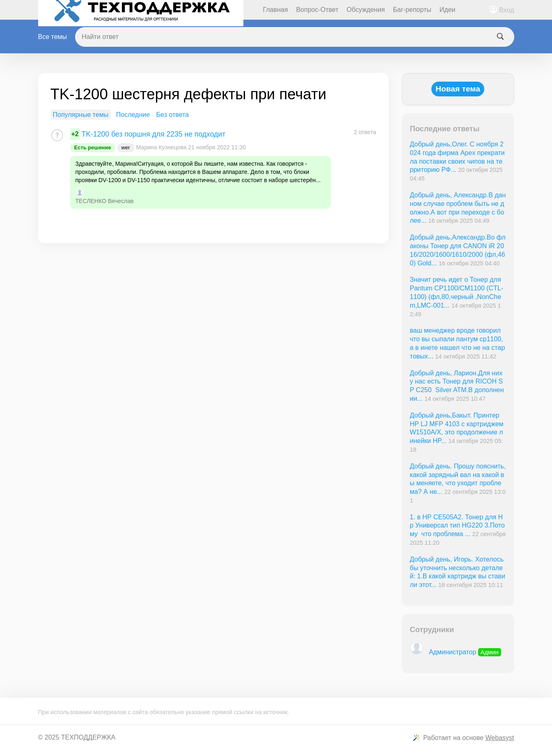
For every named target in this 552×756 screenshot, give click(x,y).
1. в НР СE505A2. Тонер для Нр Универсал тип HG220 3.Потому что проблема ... (457, 526)
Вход (506, 10)
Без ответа (173, 115)
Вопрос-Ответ (317, 10)
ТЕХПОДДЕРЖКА (88, 737)
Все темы (53, 37)
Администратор (456, 652)
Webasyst (500, 738)
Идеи (448, 10)
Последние (133, 115)
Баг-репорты (412, 10)
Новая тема (458, 89)
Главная (276, 10)
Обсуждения (366, 10)
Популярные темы (81, 115)
